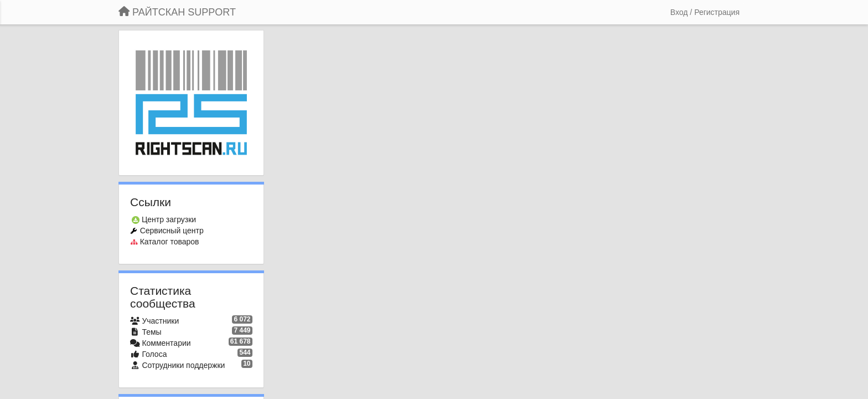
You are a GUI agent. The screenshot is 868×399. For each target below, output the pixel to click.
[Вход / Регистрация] (705, 12)
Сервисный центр (172, 231)
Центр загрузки (169, 219)
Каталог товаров (170, 242)
